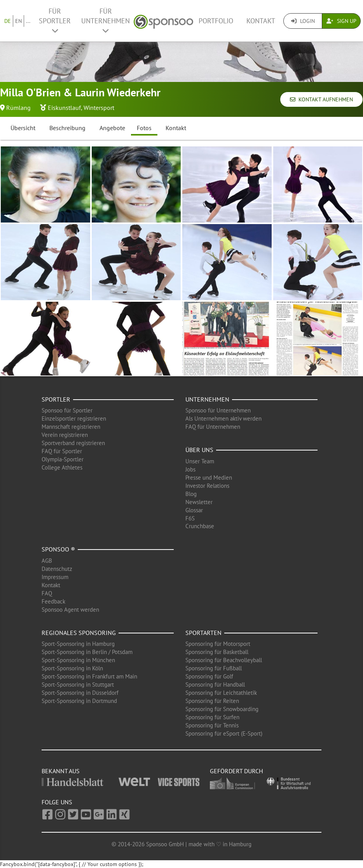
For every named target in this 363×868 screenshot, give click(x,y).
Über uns (199, 450)
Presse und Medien (209, 477)
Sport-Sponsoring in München (78, 660)
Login (303, 21)
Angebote (112, 128)
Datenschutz (57, 569)
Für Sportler (55, 20)
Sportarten (203, 633)
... (28, 21)
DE (8, 21)
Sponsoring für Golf (209, 676)
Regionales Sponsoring (79, 633)
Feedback (53, 601)
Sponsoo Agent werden (70, 610)
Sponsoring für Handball (215, 684)
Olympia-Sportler (63, 459)
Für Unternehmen (106, 20)
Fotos (144, 128)
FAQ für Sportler (62, 451)
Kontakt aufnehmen (321, 99)
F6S (190, 518)
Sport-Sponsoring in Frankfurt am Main (89, 676)
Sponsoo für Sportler (67, 410)
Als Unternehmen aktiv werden (223, 418)
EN (18, 21)
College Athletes (62, 467)
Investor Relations (207, 486)
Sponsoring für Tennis (212, 725)
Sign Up (341, 21)
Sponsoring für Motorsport (218, 644)
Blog (191, 494)
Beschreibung (67, 128)
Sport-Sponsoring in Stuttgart (78, 684)
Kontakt (261, 21)
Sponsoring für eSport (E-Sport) (224, 733)
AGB (47, 561)
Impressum (55, 577)
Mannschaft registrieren (71, 427)
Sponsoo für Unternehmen (218, 410)
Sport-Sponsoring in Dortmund (79, 701)
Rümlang (18, 108)
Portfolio (216, 21)
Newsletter (199, 502)
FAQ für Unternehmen (213, 427)
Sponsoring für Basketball (217, 652)
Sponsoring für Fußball (214, 668)
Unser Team (200, 461)
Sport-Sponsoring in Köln (72, 668)
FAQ (47, 593)
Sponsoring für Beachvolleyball (224, 660)
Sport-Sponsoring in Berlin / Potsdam (87, 652)
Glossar (194, 510)
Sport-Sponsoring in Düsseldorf (80, 693)
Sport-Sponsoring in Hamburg (78, 644)
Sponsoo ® (58, 549)
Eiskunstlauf (64, 108)
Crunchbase (200, 526)
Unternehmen (207, 399)
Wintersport (99, 108)
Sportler (56, 399)
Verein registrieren (65, 435)
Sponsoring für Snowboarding (222, 709)
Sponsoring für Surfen (212, 717)
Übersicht (23, 128)
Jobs (190, 469)
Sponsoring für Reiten (212, 701)
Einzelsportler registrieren (74, 418)
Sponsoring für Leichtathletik (221, 693)
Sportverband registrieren (73, 443)
